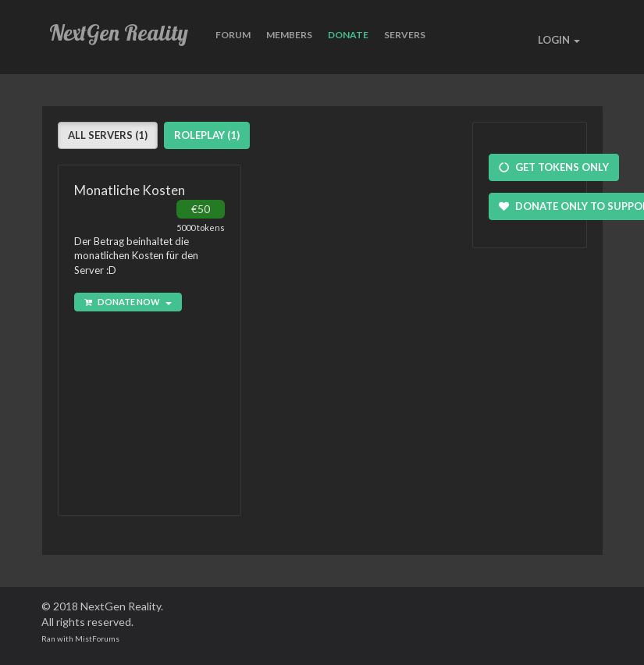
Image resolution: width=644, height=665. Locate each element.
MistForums (97, 638)
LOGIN (559, 40)
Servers (405, 35)
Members (289, 35)
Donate (348, 35)
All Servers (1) (108, 135)
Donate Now (128, 302)
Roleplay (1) (207, 135)
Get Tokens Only (554, 167)
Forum (233, 35)
